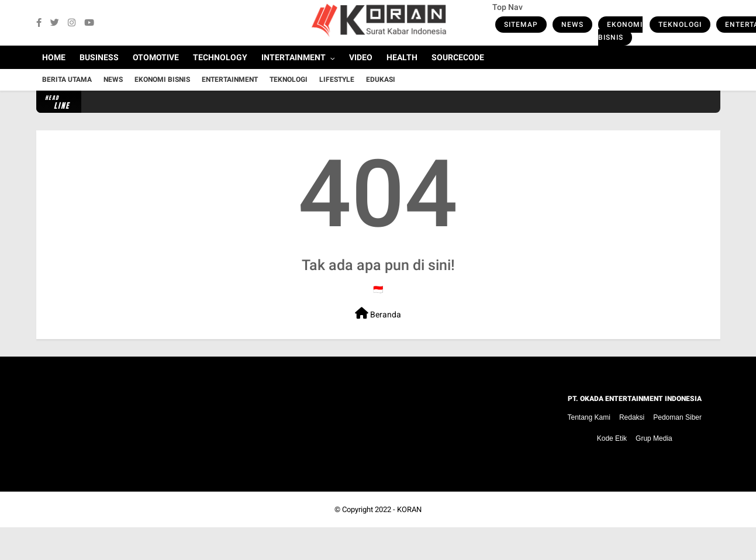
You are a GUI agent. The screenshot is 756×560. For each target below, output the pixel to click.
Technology (220, 57)
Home (54, 57)
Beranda (378, 313)
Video (361, 57)
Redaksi (632, 417)
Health (402, 57)
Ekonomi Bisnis (620, 31)
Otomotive (156, 57)
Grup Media (654, 438)
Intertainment (294, 57)
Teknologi (680, 25)
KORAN (409, 509)
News (572, 25)
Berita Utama (67, 79)
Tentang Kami (589, 417)
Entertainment (230, 79)
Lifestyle (337, 79)
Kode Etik (612, 438)
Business (99, 57)
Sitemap (521, 25)
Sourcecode (458, 57)
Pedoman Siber (677, 417)
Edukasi (381, 79)
